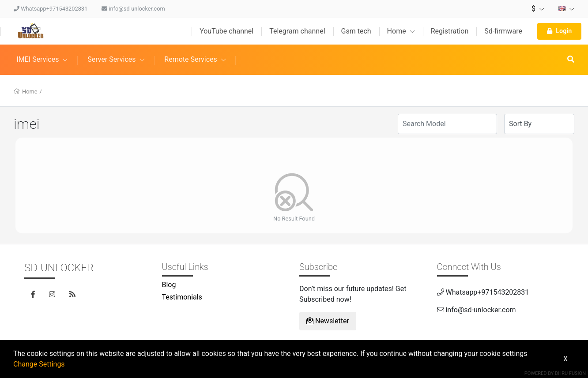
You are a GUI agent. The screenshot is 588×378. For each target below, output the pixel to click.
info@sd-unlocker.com (133, 9)
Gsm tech (356, 31)
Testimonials (182, 297)
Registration (450, 31)
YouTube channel (226, 31)
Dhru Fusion (570, 373)
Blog (169, 285)
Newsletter (328, 321)
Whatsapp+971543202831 (51, 9)
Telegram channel (297, 31)
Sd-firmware (503, 31)
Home (401, 31)
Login (559, 31)
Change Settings (39, 364)
